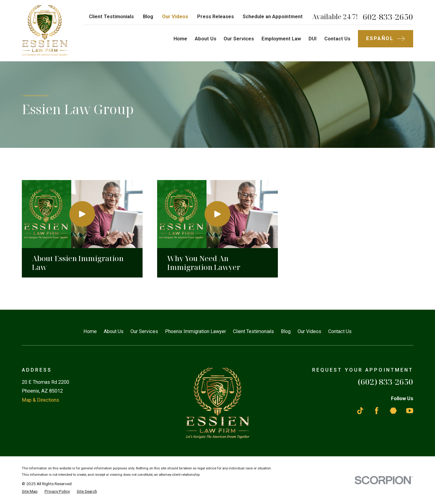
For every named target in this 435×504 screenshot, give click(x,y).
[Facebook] (377, 411)
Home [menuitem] (180, 39)
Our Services (144, 331)
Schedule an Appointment (273, 17)
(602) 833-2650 (386, 382)
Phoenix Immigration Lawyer (196, 331)
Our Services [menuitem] (239, 39)
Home (90, 331)
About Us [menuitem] (206, 39)
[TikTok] (360, 411)
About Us (114, 331)
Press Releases (216, 17)
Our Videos (175, 17)
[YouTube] (410, 411)
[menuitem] (30, 491)
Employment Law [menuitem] (281, 39)
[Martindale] (393, 411)
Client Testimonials (111, 17)
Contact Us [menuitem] (337, 39)
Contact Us (340, 331)
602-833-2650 (388, 17)
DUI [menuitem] (313, 39)
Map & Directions (40, 400)
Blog (148, 17)
